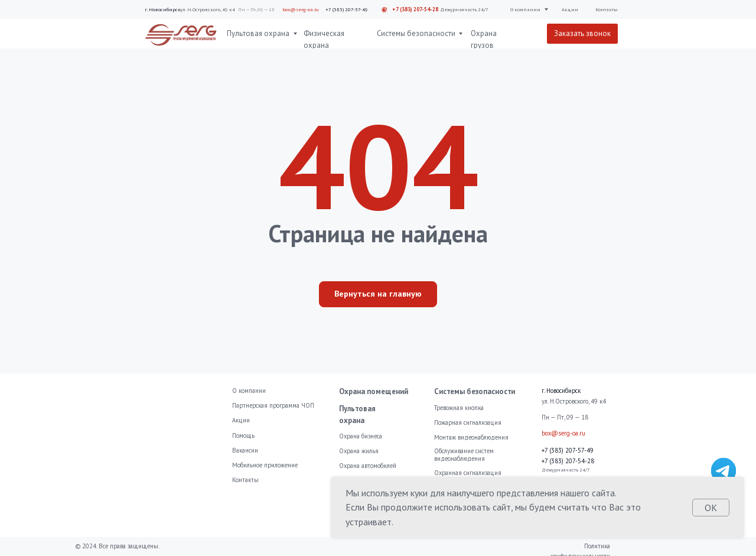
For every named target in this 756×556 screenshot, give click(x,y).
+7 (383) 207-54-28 (415, 9)
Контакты (607, 9)
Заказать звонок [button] (582, 33)
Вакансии (245, 450)
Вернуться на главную (378, 294)
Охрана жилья (359, 451)
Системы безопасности (416, 33)
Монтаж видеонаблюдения (471, 437)
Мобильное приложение (265, 465)
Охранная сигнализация (468, 473)
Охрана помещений (374, 391)
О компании (525, 9)
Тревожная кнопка (459, 408)
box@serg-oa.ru (301, 9)
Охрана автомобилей (368, 466)
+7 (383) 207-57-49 (347, 9)
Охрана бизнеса (361, 436)
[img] (724, 471)
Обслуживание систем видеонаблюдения (464, 455)
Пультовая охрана (258, 33)
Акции (570, 9)
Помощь (243, 435)
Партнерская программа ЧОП (273, 405)
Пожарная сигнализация (468, 422)
